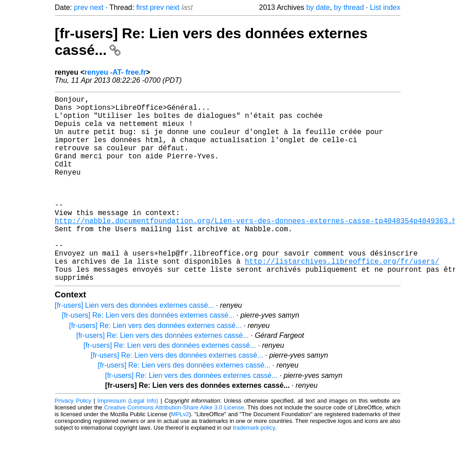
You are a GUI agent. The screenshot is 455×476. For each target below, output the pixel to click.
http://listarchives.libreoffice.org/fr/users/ (342, 299)
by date (318, 7)
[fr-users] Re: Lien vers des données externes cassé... (148, 357)
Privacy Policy (73, 442)
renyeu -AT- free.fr (115, 72)
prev (81, 7)
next (97, 7)
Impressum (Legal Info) (128, 442)
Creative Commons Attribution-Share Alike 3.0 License (174, 449)
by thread (349, 7)
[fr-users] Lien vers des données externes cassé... (135, 347)
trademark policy (254, 469)
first (142, 7)
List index (385, 7)
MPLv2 (180, 456)
